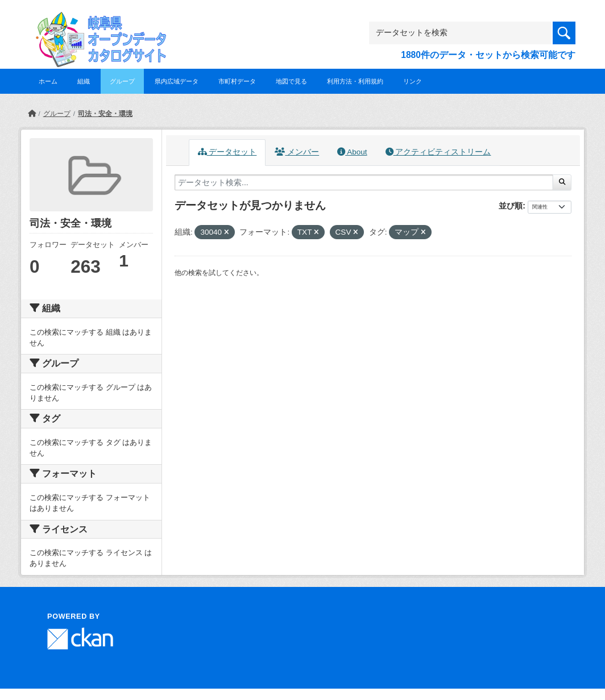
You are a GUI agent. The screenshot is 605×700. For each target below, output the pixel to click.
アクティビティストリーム (438, 152)
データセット (227, 152)
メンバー (297, 152)
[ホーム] (32, 114)
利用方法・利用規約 (355, 81)
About (352, 152)
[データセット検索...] (364, 182)
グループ (122, 81)
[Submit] (562, 182)
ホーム (48, 81)
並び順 (511, 206)
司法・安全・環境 (105, 114)
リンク (413, 81)
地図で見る (291, 81)
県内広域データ (177, 81)
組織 (84, 81)
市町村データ (237, 81)
